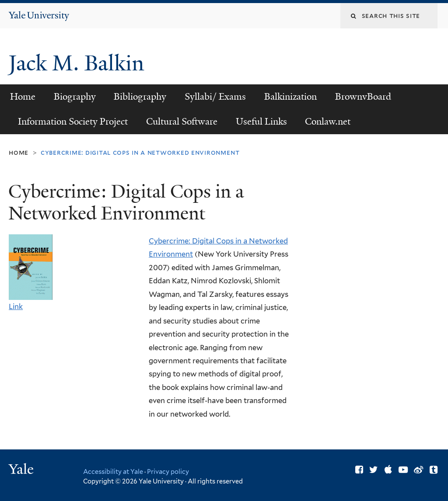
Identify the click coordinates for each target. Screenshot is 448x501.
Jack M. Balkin (79, 63)
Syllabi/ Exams (215, 97)
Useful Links (261, 122)
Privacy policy (168, 471)
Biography (75, 97)
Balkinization (290, 97)
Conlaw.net (328, 122)
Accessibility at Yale (113, 471)
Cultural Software (182, 122)
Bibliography (140, 97)
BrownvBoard (363, 97)
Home (23, 97)
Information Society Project (73, 122)
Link (16, 306)
